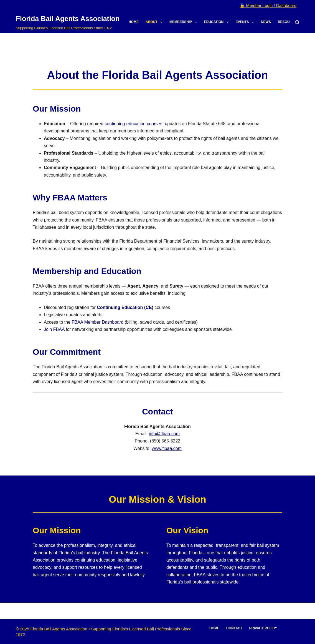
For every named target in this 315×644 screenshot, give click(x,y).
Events (246, 22)
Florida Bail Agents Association (68, 19)
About (155, 22)
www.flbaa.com (167, 448)
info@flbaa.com (164, 434)
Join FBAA (54, 329)
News (266, 22)
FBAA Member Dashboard (97, 322)
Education (218, 22)
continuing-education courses (133, 124)
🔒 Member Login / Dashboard (268, 5)
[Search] (297, 22)
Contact (234, 628)
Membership (184, 22)
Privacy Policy (263, 628)
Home (134, 22)
